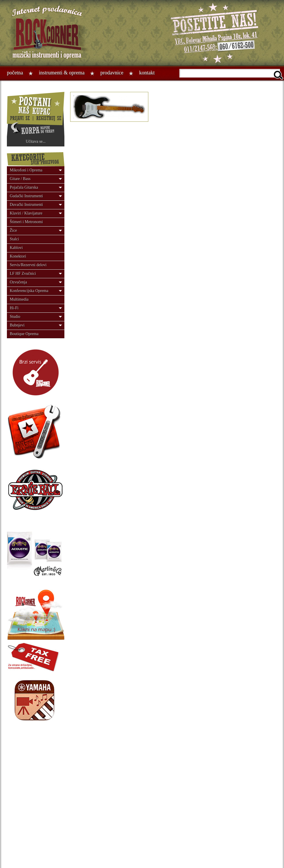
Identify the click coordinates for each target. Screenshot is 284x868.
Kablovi (16, 248)
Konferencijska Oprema (29, 291)
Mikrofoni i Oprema (26, 170)
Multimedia (19, 299)
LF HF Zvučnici (23, 273)
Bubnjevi (17, 325)
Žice (13, 230)
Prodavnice (112, 73)
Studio (15, 317)
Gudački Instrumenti (26, 196)
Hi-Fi (14, 308)
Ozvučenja (18, 282)
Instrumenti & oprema (62, 73)
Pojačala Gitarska (24, 187)
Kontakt (147, 73)
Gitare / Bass (20, 179)
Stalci (14, 239)
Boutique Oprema (24, 334)
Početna (15, 73)
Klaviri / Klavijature (26, 213)
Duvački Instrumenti (26, 205)
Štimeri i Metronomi (26, 222)
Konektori (18, 256)
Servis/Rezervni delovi (28, 265)
